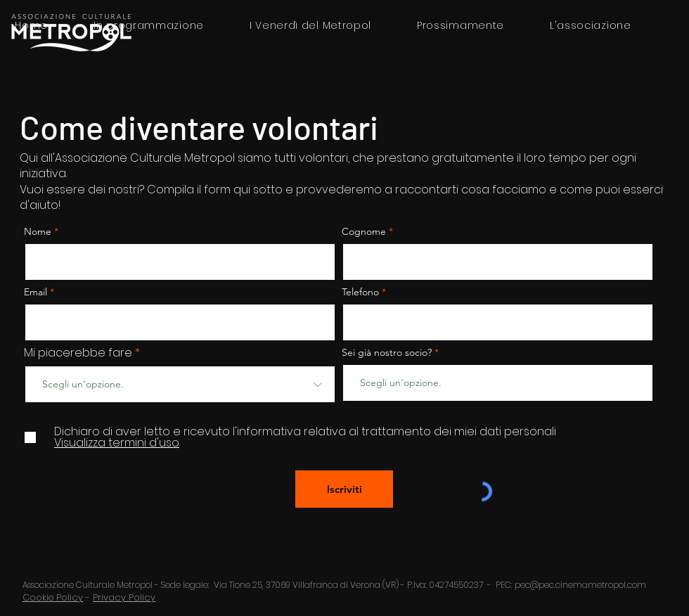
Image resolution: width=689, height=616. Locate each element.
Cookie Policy (53, 597)
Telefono (360, 292)
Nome (38, 231)
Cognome (364, 231)
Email (37, 292)
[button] (590, 26)
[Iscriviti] (344, 489)
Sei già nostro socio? (387, 352)
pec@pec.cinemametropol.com (580, 585)
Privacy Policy (124, 597)
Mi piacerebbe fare (78, 353)
